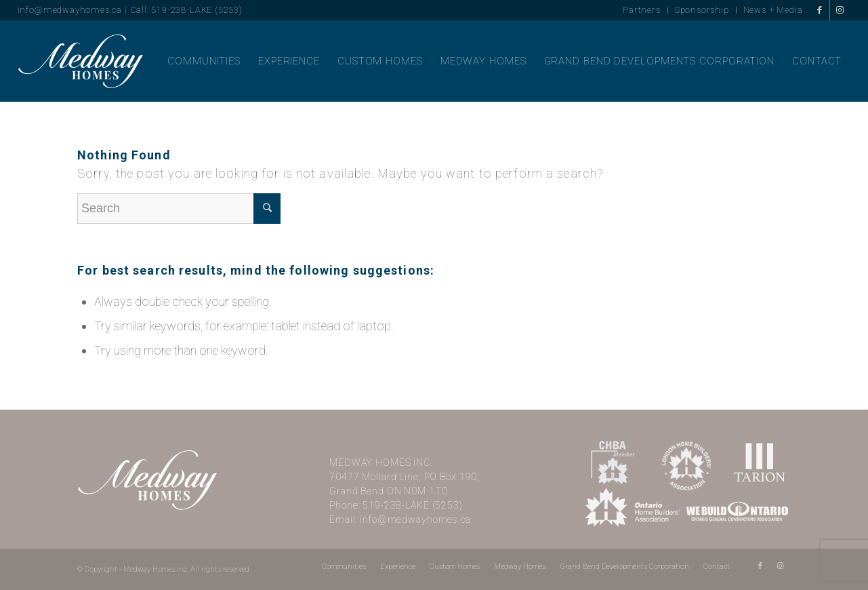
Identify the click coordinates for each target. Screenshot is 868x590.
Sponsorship (702, 10)
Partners (642, 10)
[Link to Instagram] (840, 10)
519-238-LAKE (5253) (413, 505)
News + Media (773, 10)
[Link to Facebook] (820, 10)
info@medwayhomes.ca (70, 10)
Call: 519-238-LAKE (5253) (186, 10)
